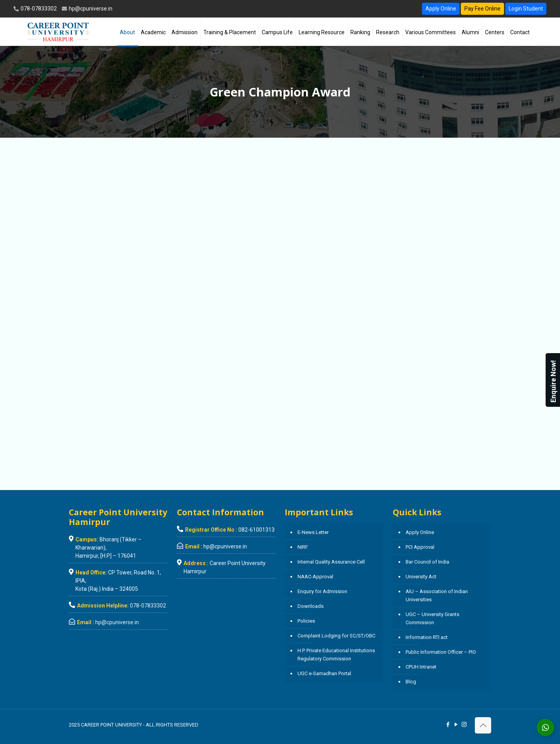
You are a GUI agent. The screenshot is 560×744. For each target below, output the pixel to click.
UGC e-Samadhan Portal (324, 673)
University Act (421, 577)
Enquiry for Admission (322, 591)
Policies (306, 621)
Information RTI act (427, 637)
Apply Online (441, 9)
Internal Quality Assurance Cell (331, 562)
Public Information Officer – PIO (441, 652)
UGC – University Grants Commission (432, 618)
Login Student (526, 9)
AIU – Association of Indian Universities (437, 595)
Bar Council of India (427, 562)
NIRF (303, 547)
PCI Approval (420, 547)
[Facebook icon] (448, 725)
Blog (411, 682)
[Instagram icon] (464, 725)
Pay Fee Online (482, 9)
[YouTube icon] (456, 725)
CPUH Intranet (421, 667)
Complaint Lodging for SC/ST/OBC (336, 636)
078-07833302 (38, 9)
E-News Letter (313, 532)
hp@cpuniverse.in (90, 9)
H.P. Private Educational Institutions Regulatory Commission (336, 655)
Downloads (311, 606)
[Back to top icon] (483, 725)
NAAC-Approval (315, 577)
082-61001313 (256, 530)
